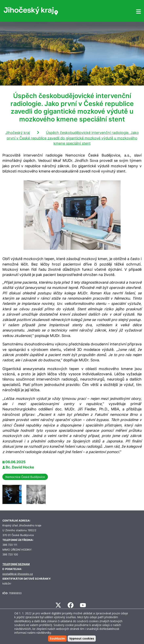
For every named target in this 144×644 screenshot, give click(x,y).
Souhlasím (57, 638)
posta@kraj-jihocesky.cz (18, 574)
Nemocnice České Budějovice (25, 477)
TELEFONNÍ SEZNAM (16, 564)
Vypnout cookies (82, 638)
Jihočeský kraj (18, 133)
